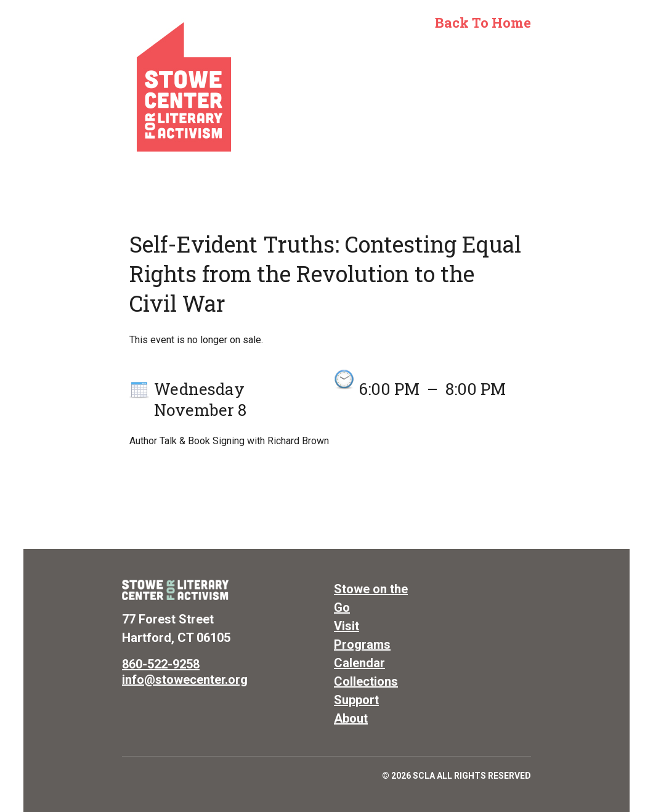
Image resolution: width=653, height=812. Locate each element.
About (351, 718)
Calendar (359, 663)
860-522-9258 (161, 664)
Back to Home (483, 22)
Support (356, 700)
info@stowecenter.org (185, 680)
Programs (362, 644)
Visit (347, 626)
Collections (366, 681)
